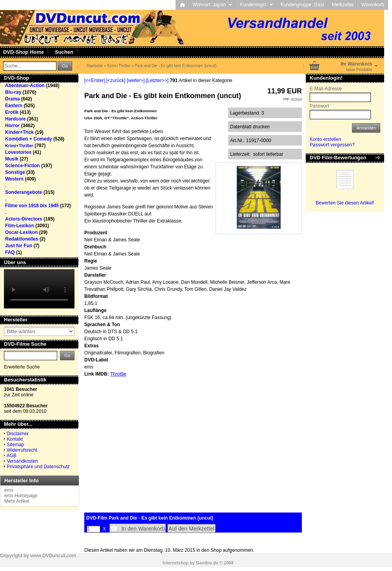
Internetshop (175, 563)
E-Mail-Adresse (326, 89)
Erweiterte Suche (22, 367)
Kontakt (15, 439)
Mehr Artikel (17, 501)
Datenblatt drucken (250, 127)
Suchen (64, 52)
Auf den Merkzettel (191, 529)
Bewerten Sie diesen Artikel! (345, 203)
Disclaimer (18, 434)
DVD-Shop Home (24, 52)
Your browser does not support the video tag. (39, 289)
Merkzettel (342, 5)
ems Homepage (21, 496)
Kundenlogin (256, 5)
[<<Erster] (95, 80)
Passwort (319, 106)
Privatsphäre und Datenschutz (38, 467)
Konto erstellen (325, 139)
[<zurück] (116, 80)
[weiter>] (136, 80)
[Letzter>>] (157, 80)
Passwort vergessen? (332, 145)
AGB (12, 456)
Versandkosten (22, 461)
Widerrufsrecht (22, 450)
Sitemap (15, 445)
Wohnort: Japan (212, 5)
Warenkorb (373, 5)
